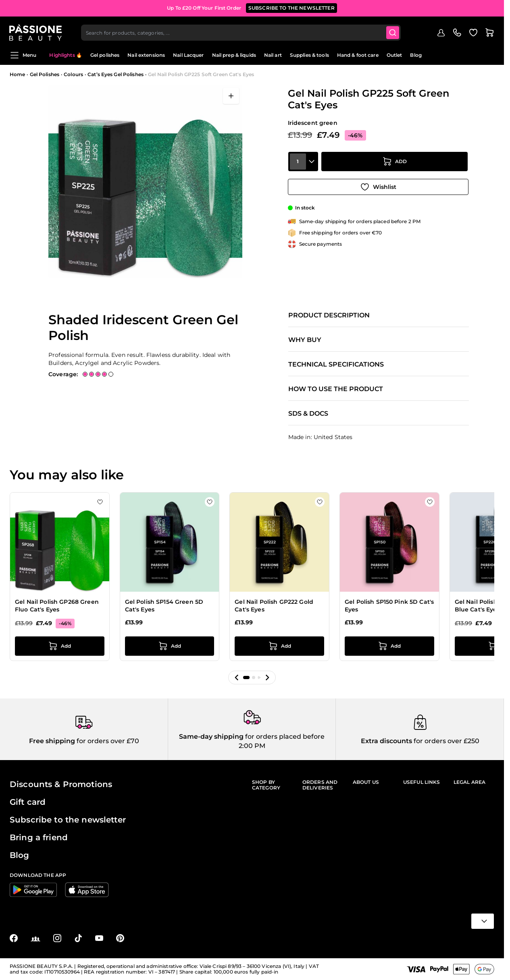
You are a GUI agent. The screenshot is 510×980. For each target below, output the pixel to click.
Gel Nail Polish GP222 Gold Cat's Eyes (274, 606)
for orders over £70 (107, 741)
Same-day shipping (211, 737)
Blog (416, 55)
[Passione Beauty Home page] (36, 31)
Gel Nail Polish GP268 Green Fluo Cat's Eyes (57, 606)
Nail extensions (146, 55)
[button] (237, 678)
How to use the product (336, 389)
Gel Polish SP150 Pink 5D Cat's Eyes (389, 606)
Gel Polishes (45, 74)
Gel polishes (105, 55)
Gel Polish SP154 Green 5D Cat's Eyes (164, 606)
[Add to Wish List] (378, 186)
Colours (73, 74)
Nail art (273, 55)
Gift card (28, 802)
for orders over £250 (446, 741)
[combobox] (241, 31)
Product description (329, 315)
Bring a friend (39, 837)
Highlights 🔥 (66, 55)
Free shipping (52, 741)
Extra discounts (386, 741)
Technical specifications (336, 365)
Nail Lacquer (188, 55)
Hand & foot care (358, 55)
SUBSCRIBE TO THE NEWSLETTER (291, 8)
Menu (23, 55)
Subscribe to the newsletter (68, 820)
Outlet (394, 55)
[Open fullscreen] (231, 96)
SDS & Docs (308, 414)
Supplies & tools (309, 55)
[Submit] (393, 31)
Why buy (305, 340)
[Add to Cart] (395, 163)
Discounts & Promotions (61, 784)
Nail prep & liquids (234, 55)
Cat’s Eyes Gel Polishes (116, 74)
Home (17, 74)
